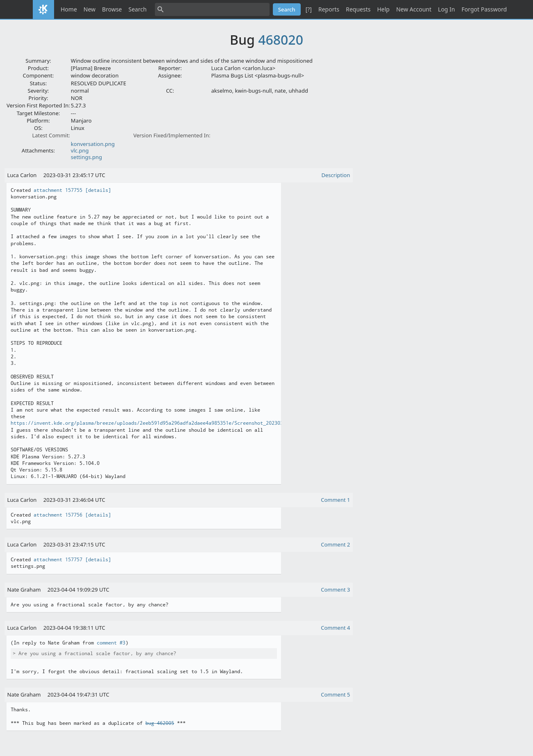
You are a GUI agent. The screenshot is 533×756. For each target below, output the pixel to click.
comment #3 (111, 643)
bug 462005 (160, 723)
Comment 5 (335, 695)
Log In (446, 9)
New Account (414, 9)
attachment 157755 (58, 190)
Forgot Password (484, 9)
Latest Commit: (51, 135)
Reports (329, 9)
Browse (112, 9)
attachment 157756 (58, 515)
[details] (98, 190)
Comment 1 (335, 500)
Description (336, 175)
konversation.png (93, 144)
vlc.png (80, 150)
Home (69, 9)
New (90, 9)
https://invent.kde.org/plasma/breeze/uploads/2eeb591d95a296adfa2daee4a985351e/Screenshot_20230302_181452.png (166, 423)
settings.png (86, 157)
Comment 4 (335, 628)
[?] (309, 9)
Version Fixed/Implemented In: (172, 135)
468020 (281, 40)
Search (138, 9)
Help (383, 9)
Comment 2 (335, 544)
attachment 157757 (58, 560)
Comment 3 (335, 590)
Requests (358, 9)
